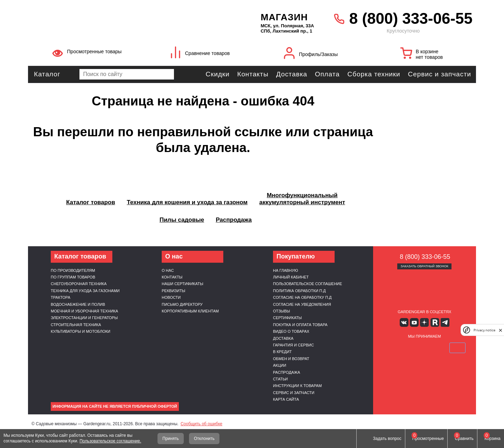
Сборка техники (374, 74)
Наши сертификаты (183, 284)
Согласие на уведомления (302, 304)
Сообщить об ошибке (201, 424)
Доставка (292, 74)
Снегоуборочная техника (79, 284)
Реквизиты (173, 291)
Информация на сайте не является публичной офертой (115, 406)
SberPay (457, 348)
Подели (432, 348)
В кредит (282, 352)
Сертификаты (287, 318)
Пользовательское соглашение (307, 284)
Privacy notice (484, 330)
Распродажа (286, 372)
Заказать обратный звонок (424, 266)
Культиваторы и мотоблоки (80, 331)
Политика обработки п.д (299, 291)
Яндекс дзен (424, 322)
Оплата (327, 74)
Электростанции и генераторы (84, 318)
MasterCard (408, 348)
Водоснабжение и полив (78, 304)
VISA (391, 348)
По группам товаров (73, 277)
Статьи (280, 379)
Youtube (414, 322)
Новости (171, 297)
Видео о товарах (291, 331)
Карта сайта (286, 399)
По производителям (73, 270)
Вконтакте (404, 322)
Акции (280, 365)
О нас (168, 270)
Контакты (253, 74)
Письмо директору (182, 304)
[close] (500, 330)
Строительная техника (76, 325)
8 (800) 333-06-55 (411, 18)
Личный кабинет (291, 277)
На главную (286, 270)
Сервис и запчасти (440, 74)
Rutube (435, 322)
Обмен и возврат (291, 359)
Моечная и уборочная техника (84, 311)
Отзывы (282, 311)
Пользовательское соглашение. (110, 441)
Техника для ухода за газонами (85, 291)
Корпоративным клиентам (190, 311)
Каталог (47, 74)
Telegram (445, 322)
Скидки (218, 74)
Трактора (61, 297)
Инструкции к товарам (297, 386)
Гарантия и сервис (293, 345)
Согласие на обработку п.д (302, 297)
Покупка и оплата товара (300, 325)
